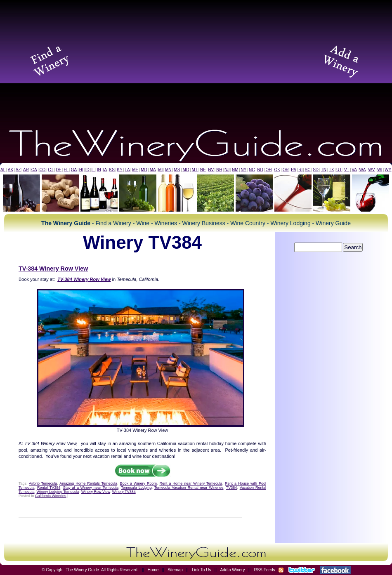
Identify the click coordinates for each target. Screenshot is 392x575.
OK (277, 170)
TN (324, 170)
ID (87, 170)
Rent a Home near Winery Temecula (191, 483)
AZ (18, 170)
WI (380, 170)
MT (194, 170)
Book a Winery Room (138, 483)
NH (219, 170)
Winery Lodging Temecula (58, 492)
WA (363, 170)
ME (135, 170)
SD (316, 170)
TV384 (232, 488)
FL (66, 170)
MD (144, 170)
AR (26, 170)
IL (93, 170)
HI (81, 170)
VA (354, 170)
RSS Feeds (264, 570)
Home (153, 570)
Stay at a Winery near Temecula (91, 488)
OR (286, 170)
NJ (227, 170)
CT (51, 170)
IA (105, 170)
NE (203, 170)
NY (243, 170)
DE (59, 170)
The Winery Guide (82, 570)
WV (371, 170)
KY (119, 170)
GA (74, 170)
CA (34, 170)
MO (186, 170)
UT (339, 170)
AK (11, 170)
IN (99, 170)
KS (112, 170)
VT (347, 170)
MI (160, 170)
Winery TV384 (124, 492)
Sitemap (175, 570)
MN (168, 170)
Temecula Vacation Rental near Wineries (189, 488)
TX (332, 170)
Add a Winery (232, 570)
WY (388, 170)
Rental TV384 (49, 488)
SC (308, 170)
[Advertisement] (196, 60)
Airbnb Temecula (43, 483)
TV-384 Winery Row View (53, 269)
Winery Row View (96, 492)
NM (235, 170)
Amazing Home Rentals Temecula (88, 483)
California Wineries (51, 496)
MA (153, 170)
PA (294, 170)
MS (177, 170)
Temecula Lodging (136, 488)
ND (260, 170)
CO (42, 170)
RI (300, 170)
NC (252, 170)
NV (211, 170)
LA (127, 170)
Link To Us (202, 570)
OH (269, 170)
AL (3, 170)
